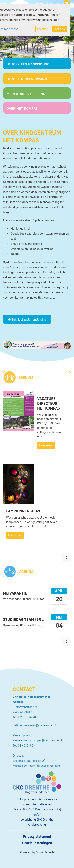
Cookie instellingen (37, 843)
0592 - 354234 (27, 717)
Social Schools (45, 852)
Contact (24, 689)
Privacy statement (37, 837)
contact (8, 292)
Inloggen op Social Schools (50, 3)
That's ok (59, 29)
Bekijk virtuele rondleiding (27, 319)
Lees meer (46, 445)
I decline (43, 29)
